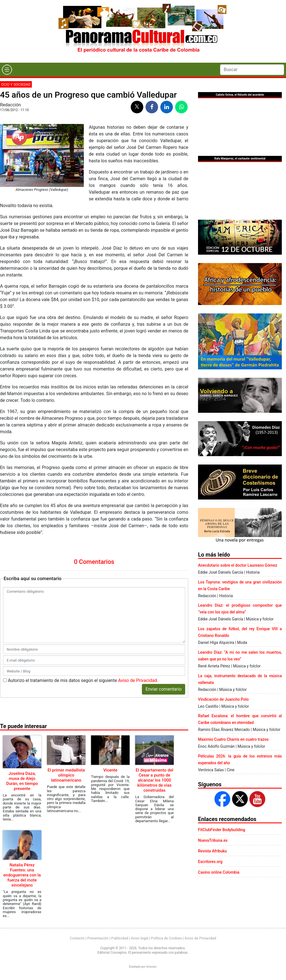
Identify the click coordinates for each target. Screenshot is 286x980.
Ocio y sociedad (16, 84)
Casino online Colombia (219, 872)
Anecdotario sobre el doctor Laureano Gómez (238, 565)
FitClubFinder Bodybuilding (222, 830)
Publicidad (120, 938)
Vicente (110, 770)
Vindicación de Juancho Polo (223, 699)
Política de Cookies (167, 938)
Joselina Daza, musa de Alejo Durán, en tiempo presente (22, 781)
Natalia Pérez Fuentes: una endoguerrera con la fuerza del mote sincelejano (22, 875)
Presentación (98, 938)
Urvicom (151, 967)
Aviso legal (140, 938)
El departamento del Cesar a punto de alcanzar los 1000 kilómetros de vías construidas (155, 780)
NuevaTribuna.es (213, 840)
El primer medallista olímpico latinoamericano (66, 775)
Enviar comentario (164, 689)
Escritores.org (210, 862)
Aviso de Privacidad (138, 680)
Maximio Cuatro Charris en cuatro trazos (233, 739)
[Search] (252, 70)
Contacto (77, 938)
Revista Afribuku (212, 851)
